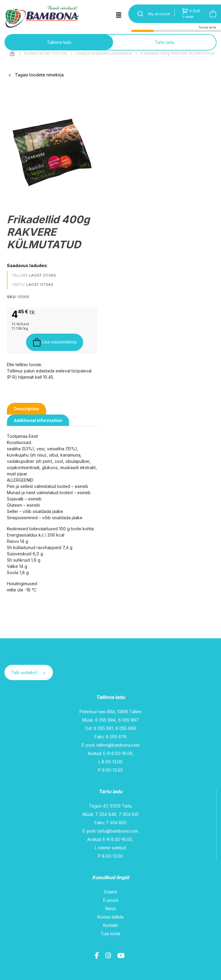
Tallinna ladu (59, 42)
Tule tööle (110, 934)
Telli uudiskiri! (28, 672)
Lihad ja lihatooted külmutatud (104, 53)
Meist (110, 909)
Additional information (38, 420)
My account (159, 14)
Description (26, 409)
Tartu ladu (164, 42)
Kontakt (110, 925)
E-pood (111, 900)
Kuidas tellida (110, 917)
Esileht (111, 892)
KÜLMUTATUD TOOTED (46, 53)
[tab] (26, 409)
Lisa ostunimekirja (55, 342)
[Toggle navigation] (119, 15)
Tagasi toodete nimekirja (36, 75)
